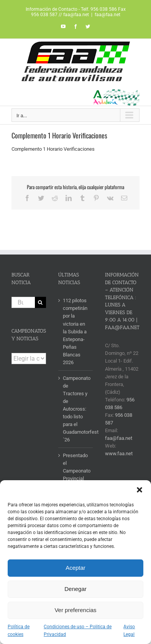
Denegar (75, 589)
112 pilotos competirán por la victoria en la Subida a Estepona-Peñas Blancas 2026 (75, 331)
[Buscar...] (23, 302)
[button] (140, 490)
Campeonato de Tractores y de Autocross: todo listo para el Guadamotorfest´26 (76, 409)
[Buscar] (40, 302)
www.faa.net (119, 453)
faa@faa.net (108, 15)
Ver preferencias (75, 610)
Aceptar (75, 568)
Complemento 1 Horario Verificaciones (53, 149)
